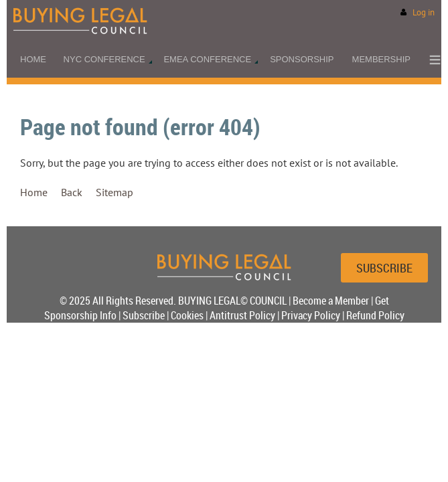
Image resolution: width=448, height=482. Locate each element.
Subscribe (144, 315)
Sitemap (115, 192)
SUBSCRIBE (384, 268)
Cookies (187, 315)
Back (72, 192)
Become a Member (331, 301)
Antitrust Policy (242, 315)
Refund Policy (375, 315)
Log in (424, 12)
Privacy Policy (311, 315)
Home (34, 192)
